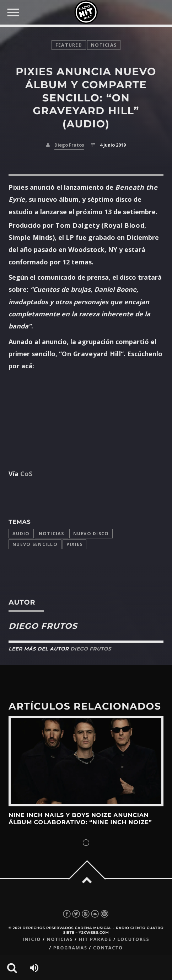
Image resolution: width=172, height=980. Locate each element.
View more (86, 761)
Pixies (75, 544)
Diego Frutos (69, 145)
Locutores (133, 939)
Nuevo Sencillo (35, 544)
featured (69, 45)
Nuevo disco (91, 534)
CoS (26, 474)
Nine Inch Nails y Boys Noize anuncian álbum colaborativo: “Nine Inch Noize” (80, 819)
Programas (70, 948)
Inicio (32, 939)
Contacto (108, 948)
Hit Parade (95, 939)
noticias (104, 45)
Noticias (52, 534)
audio (21, 534)
